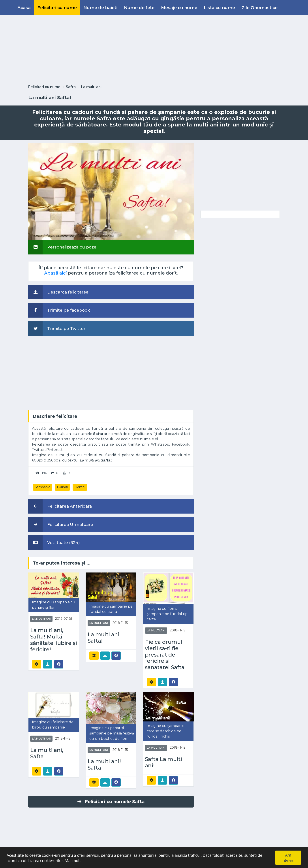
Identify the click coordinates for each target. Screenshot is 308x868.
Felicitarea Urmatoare (61, 524)
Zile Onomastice (260, 8)
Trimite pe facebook (59, 310)
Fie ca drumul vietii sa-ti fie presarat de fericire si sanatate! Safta (165, 655)
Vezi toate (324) (54, 542)
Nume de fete (139, 8)
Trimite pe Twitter (57, 328)
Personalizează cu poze (62, 247)
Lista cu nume (219, 8)
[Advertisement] (154, 49)
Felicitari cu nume (57, 8)
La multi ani (91, 87)
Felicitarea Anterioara (60, 506)
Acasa (24, 8)
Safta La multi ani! (163, 762)
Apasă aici (55, 273)
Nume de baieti (100, 8)
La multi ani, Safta (47, 753)
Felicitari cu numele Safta (111, 802)
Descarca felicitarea (58, 292)
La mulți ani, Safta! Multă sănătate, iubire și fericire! (54, 640)
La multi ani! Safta (104, 765)
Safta (71, 87)
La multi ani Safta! (103, 638)
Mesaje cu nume (179, 8)
